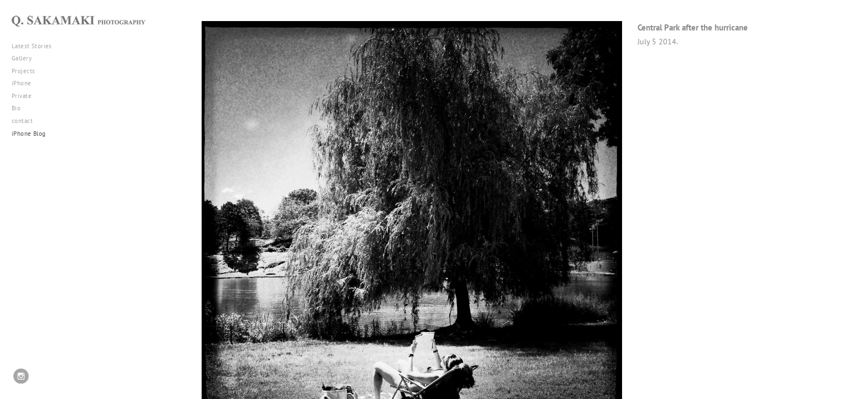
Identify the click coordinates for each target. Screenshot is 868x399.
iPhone (25, 83)
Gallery (26, 58)
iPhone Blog (29, 134)
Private (22, 96)
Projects (27, 71)
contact (22, 121)
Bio (16, 108)
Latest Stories (36, 46)
